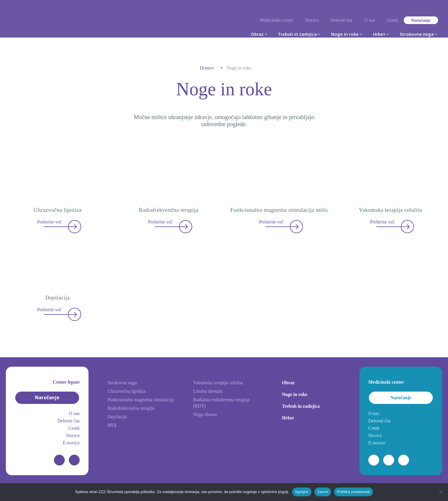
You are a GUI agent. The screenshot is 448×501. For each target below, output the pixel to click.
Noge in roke (295, 394)
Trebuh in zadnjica (301, 406)
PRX (112, 425)
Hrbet (288, 418)
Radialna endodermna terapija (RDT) (221, 403)
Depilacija (117, 417)
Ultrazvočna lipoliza (127, 391)
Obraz (288, 383)
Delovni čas (341, 20)
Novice (312, 20)
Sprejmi (302, 492)
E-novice (71, 443)
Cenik (392, 20)
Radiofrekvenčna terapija (131, 408)
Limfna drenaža (208, 391)
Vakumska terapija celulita (218, 383)
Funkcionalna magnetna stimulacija (141, 400)
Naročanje (421, 20)
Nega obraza (205, 414)
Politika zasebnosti (353, 492)
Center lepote (66, 382)
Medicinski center (276, 20)
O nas (370, 20)
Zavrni (323, 492)
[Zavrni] (441, 492)
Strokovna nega (122, 383)
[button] (259, 34)
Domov (207, 68)
